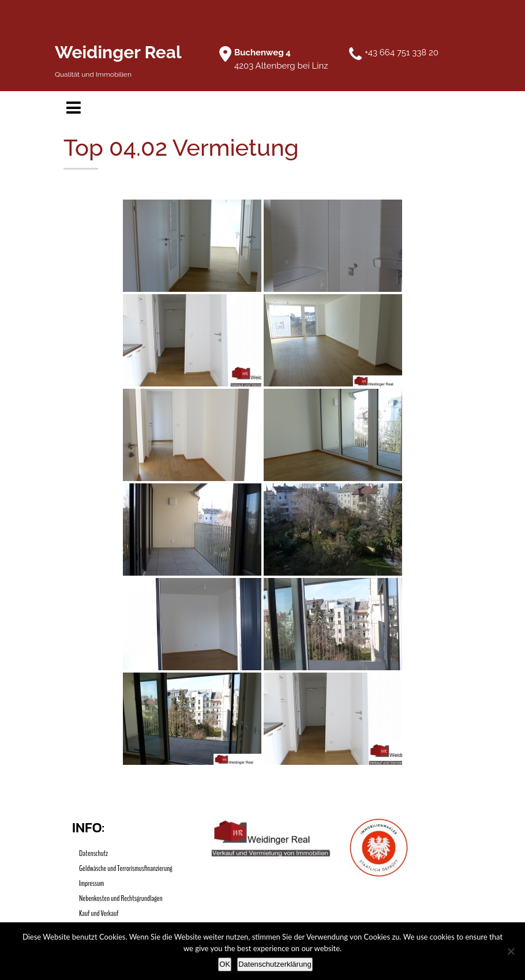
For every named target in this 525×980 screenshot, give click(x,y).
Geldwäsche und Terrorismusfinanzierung (126, 868)
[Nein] (511, 951)
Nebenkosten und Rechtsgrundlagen (121, 898)
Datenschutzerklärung (275, 964)
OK (225, 964)
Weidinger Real (118, 52)
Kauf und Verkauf (99, 913)
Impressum (91, 883)
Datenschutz (93, 853)
